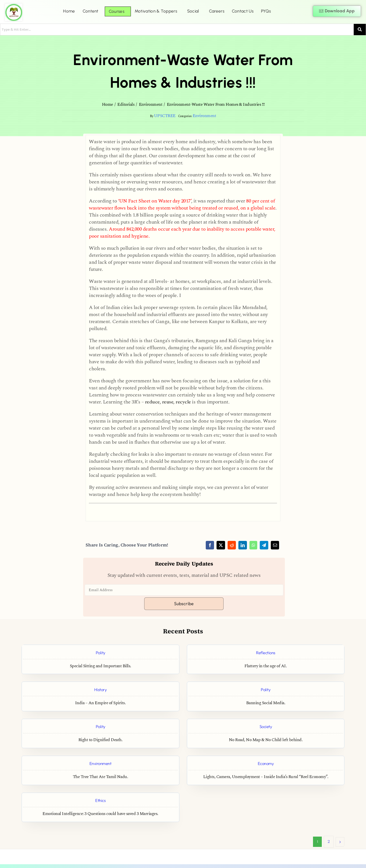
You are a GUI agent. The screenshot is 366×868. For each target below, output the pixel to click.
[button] (92, 11)
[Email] (275, 545)
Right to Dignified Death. (100, 740)
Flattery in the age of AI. (266, 666)
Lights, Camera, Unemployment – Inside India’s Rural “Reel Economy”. (266, 777)
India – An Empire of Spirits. (100, 703)
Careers (217, 11)
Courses (117, 11)
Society (266, 726)
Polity (100, 653)
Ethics (100, 800)
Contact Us (243, 11)
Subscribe (184, 604)
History (100, 690)
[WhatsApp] (253, 545)
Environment (204, 116)
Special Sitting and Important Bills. (100, 666)
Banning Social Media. (266, 703)
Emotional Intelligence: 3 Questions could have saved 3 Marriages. (100, 814)
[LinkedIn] (243, 545)
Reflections (266, 653)
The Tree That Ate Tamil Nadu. (100, 777)
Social (193, 11)
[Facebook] (210, 545)
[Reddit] (232, 545)
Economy (266, 763)
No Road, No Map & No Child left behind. (266, 740)
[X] (221, 545)
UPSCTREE (165, 116)
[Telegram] (264, 545)
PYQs (266, 11)
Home (69, 11)
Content (91, 11)
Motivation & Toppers (156, 11)
